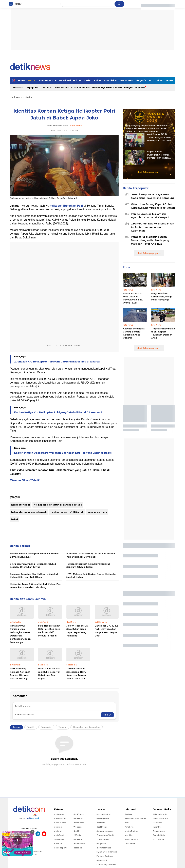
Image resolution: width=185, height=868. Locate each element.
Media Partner (131, 831)
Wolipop (78, 827)
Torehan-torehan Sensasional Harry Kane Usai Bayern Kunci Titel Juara (76, 673)
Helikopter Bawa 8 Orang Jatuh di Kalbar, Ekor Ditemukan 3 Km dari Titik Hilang (36, 586)
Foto (151, 80)
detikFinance (60, 823)
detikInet (58, 827)
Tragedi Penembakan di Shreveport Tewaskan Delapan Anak (163, 333)
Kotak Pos (130, 827)
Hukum (77, 80)
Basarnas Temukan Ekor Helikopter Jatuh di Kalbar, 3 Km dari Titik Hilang (34, 575)
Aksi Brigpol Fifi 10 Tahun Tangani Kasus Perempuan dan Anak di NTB (159, 137)
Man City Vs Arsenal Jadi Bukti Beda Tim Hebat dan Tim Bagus (49, 673)
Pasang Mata (103, 818)
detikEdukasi (60, 818)
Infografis (141, 80)
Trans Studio (103, 839)
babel (15, 519)
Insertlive (157, 827)
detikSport (59, 835)
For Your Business (105, 856)
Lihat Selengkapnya (149, 172)
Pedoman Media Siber (135, 818)
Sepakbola (59, 839)
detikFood (78, 818)
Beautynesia (159, 831)
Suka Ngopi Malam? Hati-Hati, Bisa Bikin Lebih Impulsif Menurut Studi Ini (49, 631)
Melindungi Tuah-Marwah (107, 87)
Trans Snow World (105, 835)
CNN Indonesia (160, 814)
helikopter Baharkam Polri (66, 206)
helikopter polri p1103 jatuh (67, 512)
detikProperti (60, 848)
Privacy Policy (131, 839)
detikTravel (79, 814)
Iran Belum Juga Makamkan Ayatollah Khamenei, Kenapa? (150, 216)
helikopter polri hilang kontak (29, 512)
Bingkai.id (101, 844)
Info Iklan (129, 835)
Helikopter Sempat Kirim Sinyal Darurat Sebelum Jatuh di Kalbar (88, 565)
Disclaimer (130, 844)
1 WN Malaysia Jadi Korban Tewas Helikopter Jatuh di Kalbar (91, 575)
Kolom (98, 80)
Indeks (170, 80)
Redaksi (129, 814)
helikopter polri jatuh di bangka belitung (58, 505)
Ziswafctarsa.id (104, 848)
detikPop (78, 848)
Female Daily (159, 835)
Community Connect (106, 864)
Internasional (63, 80)
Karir (127, 823)
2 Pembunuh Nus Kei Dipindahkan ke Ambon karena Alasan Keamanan (153, 227)
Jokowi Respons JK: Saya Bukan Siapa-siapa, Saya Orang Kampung (77, 631)
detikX (88, 80)
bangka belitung (97, 512)
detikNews (16, 97)
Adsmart (18, 87)
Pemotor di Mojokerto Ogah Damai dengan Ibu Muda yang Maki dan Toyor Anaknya (150, 240)
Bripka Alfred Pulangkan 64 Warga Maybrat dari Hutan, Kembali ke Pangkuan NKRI (159, 155)
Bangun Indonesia (135, 87)
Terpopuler (32, 87)
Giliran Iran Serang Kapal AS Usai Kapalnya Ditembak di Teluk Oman (153, 206)
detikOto (58, 844)
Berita (31, 80)
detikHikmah (79, 844)
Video (160, 80)
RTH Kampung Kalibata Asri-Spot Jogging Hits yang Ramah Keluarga (20, 673)
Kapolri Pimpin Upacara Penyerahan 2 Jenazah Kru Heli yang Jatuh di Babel (63, 453)
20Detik (77, 835)
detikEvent (101, 827)
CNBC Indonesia (161, 818)
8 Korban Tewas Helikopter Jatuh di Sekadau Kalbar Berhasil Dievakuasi (91, 555)
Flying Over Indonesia (107, 852)
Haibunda (158, 823)
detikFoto (78, 839)
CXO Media (158, 839)
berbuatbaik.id (104, 814)
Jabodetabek (45, 80)
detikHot (58, 831)
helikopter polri (21, 505)
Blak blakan (111, 80)
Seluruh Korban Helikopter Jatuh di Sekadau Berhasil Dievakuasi (34, 555)
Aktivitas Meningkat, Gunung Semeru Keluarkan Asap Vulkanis (134, 333)
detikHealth (79, 823)
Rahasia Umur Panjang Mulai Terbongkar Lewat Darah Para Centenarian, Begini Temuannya (21, 634)
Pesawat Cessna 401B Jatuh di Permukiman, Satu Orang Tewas (133, 298)
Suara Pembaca (80, 87)
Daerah (47, 88)
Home (22, 80)
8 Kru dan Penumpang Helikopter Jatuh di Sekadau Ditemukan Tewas (33, 565)
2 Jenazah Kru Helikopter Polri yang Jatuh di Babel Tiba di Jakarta (57, 362)
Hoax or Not (62, 87)
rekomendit (102, 860)
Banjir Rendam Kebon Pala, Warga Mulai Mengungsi (162, 296)
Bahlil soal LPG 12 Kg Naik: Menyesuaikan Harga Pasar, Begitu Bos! (106, 631)
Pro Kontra (126, 80)
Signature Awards (105, 831)
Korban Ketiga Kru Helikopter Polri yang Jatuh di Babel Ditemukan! (58, 412)
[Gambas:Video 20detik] (25, 480)
